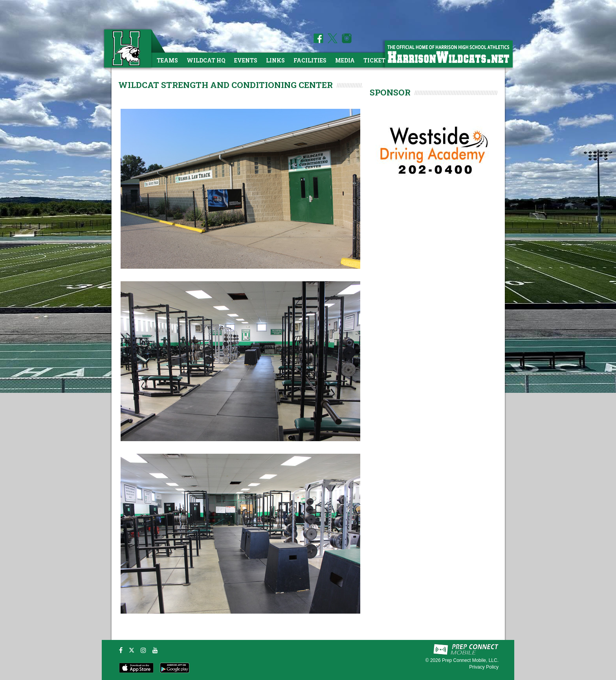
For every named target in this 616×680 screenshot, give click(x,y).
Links (275, 60)
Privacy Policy (484, 667)
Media (345, 60)
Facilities (310, 60)
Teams (167, 60)
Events (246, 60)
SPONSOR (390, 92)
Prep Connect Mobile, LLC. (470, 660)
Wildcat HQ (206, 60)
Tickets (376, 60)
